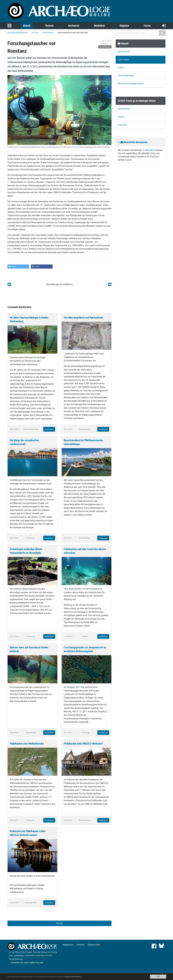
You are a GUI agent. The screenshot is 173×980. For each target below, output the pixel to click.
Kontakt (80, 945)
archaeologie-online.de (18, 33)
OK (158, 977)
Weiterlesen (49, 429)
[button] (18, 267)
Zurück (60, 923)
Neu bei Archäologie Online (131, 83)
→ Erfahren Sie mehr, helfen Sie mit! (26, 963)
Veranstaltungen (126, 75)
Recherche (74, 26)
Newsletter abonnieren (134, 142)
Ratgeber (124, 26)
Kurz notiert (48, 33)
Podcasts (122, 125)
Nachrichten (124, 52)
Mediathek (99, 26)
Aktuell (27, 26)
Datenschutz (94, 945)
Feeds (121, 68)
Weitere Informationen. (73, 977)
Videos (121, 117)
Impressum (68, 945)
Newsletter (150, 150)
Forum (147, 26)
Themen (49, 26)
